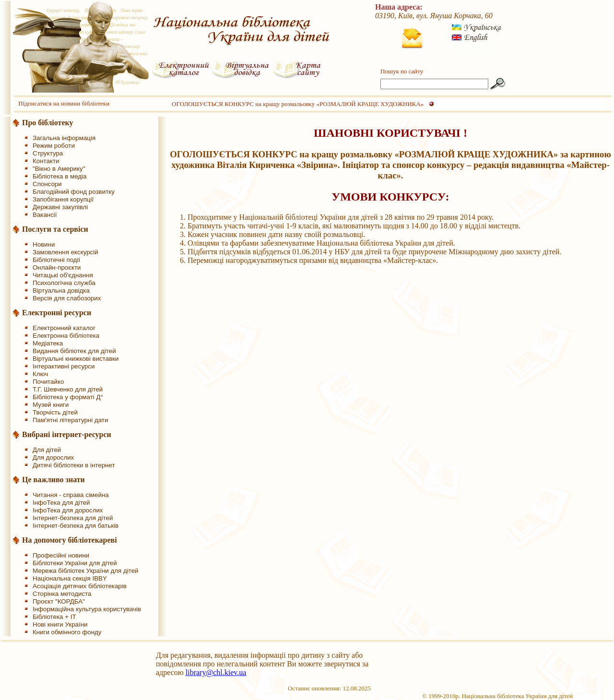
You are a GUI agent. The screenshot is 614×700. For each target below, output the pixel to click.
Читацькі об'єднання (63, 275)
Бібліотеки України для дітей (75, 563)
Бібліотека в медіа (59, 176)
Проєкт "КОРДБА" (59, 601)
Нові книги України (60, 624)
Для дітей (47, 450)
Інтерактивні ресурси (64, 366)
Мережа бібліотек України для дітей (86, 571)
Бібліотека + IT (54, 617)
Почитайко (48, 382)
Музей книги (51, 405)
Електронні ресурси (57, 313)
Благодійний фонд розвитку (74, 192)
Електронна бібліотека (66, 336)
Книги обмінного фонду (67, 632)
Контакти (46, 161)
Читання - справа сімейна (71, 495)
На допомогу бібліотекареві (70, 540)
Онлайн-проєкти (57, 267)
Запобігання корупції (63, 199)
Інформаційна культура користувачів (87, 609)
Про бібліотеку (48, 123)
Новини (44, 244)
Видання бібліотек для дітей (74, 351)
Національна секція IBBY (70, 578)
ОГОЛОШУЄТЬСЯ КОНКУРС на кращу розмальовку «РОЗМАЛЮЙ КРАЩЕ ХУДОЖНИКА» (298, 104)
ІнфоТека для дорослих (68, 510)
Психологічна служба (64, 283)
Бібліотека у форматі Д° (68, 397)
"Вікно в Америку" (59, 169)
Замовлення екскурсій (65, 252)
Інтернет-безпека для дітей (73, 518)
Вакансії (45, 215)
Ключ (40, 374)
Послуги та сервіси (55, 229)
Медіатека (48, 343)
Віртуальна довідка (61, 291)
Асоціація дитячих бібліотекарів (80, 586)
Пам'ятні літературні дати (70, 420)
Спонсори (47, 184)
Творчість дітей (55, 412)
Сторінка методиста (62, 594)
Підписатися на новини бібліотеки (64, 103)
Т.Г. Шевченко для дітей (68, 389)
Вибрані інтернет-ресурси (67, 434)
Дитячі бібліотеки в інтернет (74, 465)
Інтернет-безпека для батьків (76, 526)
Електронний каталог (64, 328)
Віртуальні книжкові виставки (76, 359)
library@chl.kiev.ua (216, 672)
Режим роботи (54, 146)
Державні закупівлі (60, 207)
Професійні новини (61, 555)
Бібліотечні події (56, 260)
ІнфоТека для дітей (61, 503)
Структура (48, 153)
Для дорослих (53, 457)
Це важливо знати (53, 480)
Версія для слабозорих (67, 298)
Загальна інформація (64, 138)
